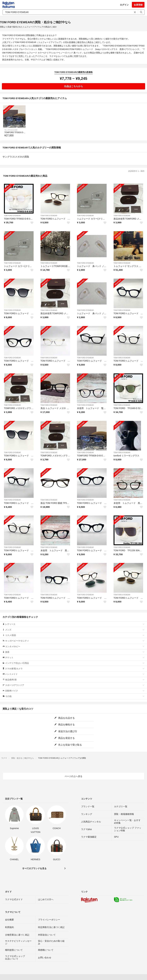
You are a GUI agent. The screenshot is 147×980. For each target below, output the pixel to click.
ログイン (124, 5)
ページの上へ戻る (73, 776)
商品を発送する (65, 738)
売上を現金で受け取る (68, 745)
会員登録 (138, 5)
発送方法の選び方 (66, 731)
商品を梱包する (65, 725)
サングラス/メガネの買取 (16, 157)
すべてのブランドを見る (34, 868)
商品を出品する (65, 718)
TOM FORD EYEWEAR (12, 216)
